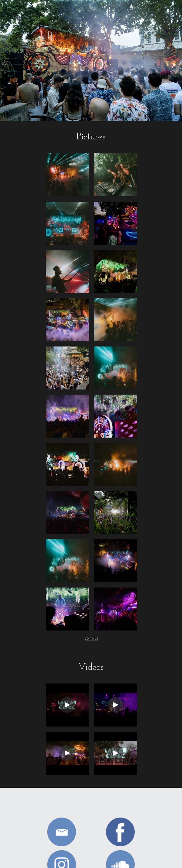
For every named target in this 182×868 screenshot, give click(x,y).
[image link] (62, 835)
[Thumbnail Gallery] (67, 175)
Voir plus (91, 642)
